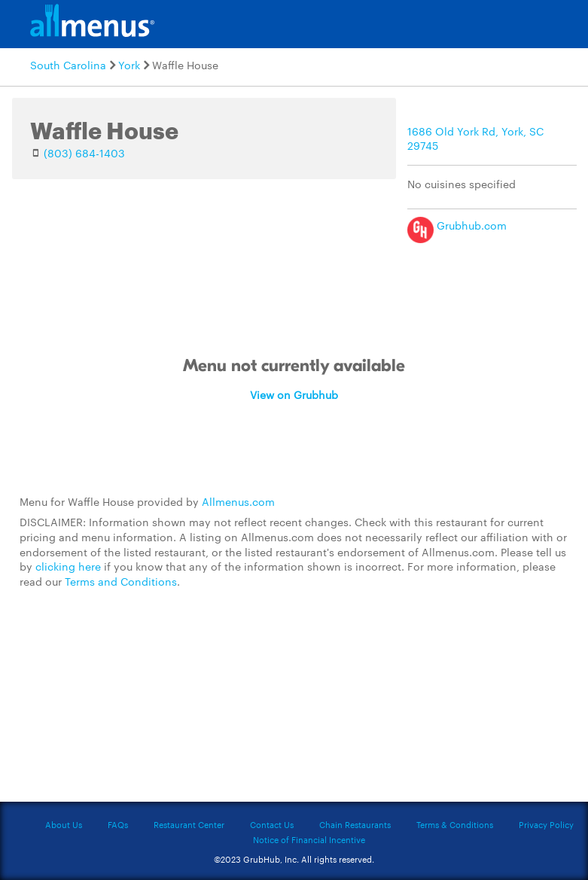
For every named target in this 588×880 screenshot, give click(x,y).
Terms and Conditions (121, 581)
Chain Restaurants (355, 824)
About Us (64, 824)
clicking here (68, 566)
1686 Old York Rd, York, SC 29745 (475, 139)
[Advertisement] (294, 704)
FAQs (118, 824)
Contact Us (272, 824)
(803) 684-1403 (84, 153)
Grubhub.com (457, 225)
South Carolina (68, 65)
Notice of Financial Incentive (309, 839)
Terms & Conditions (455, 824)
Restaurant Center (189, 824)
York (129, 65)
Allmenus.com (238, 501)
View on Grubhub (294, 394)
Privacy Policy (546, 824)
